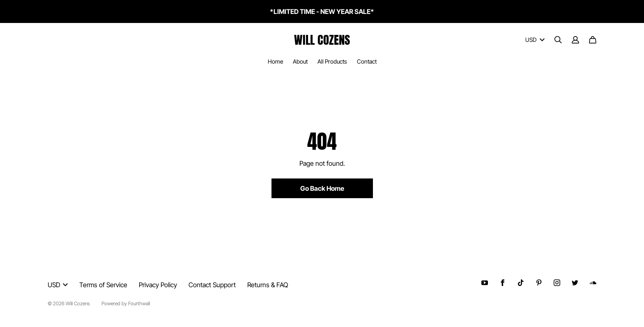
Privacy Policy (158, 285)
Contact (367, 61)
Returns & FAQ (268, 285)
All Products (332, 61)
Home (275, 61)
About (300, 61)
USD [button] (58, 285)
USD (535, 40)
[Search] (558, 40)
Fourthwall (139, 303)
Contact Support (212, 285)
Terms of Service (103, 285)
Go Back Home (322, 188)
